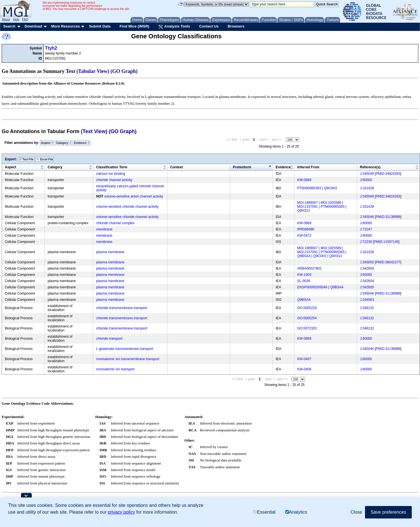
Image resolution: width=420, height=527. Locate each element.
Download (33, 26)
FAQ (25, 19)
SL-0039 (304, 281)
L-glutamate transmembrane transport (125, 349)
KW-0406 (304, 369)
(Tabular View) (93, 71)
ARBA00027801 (309, 268)
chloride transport (109, 339)
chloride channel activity (114, 180)
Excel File (45, 159)
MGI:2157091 (308, 207)
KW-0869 (304, 180)
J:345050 (367, 262)
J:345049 (367, 174)
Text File (26, 159)
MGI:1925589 (331, 203)
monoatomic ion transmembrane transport (128, 359)
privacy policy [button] (121, 512)
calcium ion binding (111, 174)
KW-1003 (304, 275)
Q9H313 (304, 211)
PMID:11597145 (386, 242)
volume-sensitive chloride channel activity (127, 207)
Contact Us (209, 26)
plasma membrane (110, 252)
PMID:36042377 (388, 262)
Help (16, 19)
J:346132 (367, 308)
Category (64, 143)
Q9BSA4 (304, 256)
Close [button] (356, 512)
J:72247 (366, 229)
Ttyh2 (51, 48)
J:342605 (367, 287)
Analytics (296, 512)
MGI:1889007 (308, 203)
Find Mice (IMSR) (134, 26)
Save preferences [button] (388, 512)
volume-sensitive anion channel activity (134, 196)
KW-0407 (304, 359)
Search (9, 26)
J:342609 (367, 268)
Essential (264, 512)
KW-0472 (304, 236)
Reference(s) (370, 167)
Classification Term (112, 167)
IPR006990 (306, 229)
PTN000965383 (309, 188)
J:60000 (366, 180)
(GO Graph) (124, 71)
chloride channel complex (115, 223)
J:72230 (366, 242)
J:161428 (367, 188)
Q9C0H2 (331, 188)
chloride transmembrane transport (122, 308)
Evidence (82, 143)
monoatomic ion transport (115, 369)
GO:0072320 (307, 328)
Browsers (236, 26)
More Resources (65, 26)
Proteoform (242, 167)
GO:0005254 (307, 318)
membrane (104, 229)
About (6, 19)
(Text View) (94, 131)
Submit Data (100, 26)
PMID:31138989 (388, 217)
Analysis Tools (174, 27)
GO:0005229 (307, 308)
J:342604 (367, 281)
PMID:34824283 (388, 174)
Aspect (47, 143)
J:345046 (367, 217)
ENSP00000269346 (312, 287)
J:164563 (367, 300)
